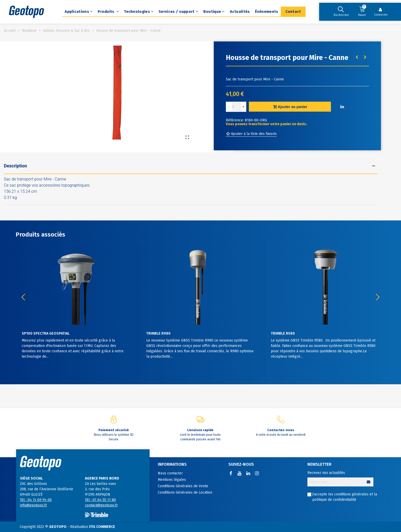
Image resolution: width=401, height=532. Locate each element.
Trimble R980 (158, 333)
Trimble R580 (283, 333)
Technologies (137, 12)
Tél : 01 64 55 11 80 (100, 500)
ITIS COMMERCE (102, 527)
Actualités (240, 12)
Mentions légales (172, 480)
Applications (77, 12)
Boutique (212, 12)
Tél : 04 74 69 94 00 (36, 500)
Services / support (176, 12)
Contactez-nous (281, 430)
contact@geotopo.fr (101, 505)
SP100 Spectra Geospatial (46, 333)
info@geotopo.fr (34, 505)
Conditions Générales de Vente (183, 486)
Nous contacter (170, 473)
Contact (293, 12)
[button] (378, 297)
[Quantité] (236, 107)
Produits (107, 12)
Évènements (267, 12)
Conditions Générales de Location (185, 492)
